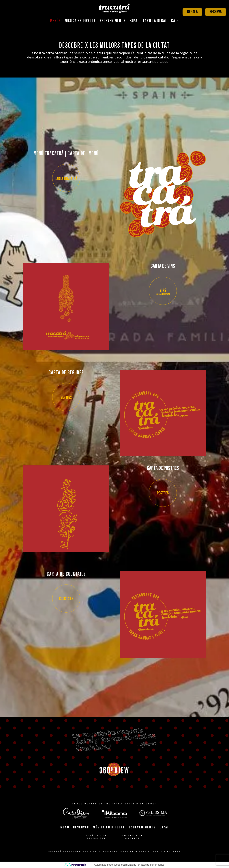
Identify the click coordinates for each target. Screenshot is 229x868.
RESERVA (216, 12)
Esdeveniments (113, 21)
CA (173, 21)
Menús (55, 21)
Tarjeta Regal (155, 21)
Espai (134, 21)
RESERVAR (81, 827)
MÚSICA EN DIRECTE (109, 827)
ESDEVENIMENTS (142, 827)
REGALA (192, 12)
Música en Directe (80, 21)
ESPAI (164, 827)
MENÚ (65, 827)
